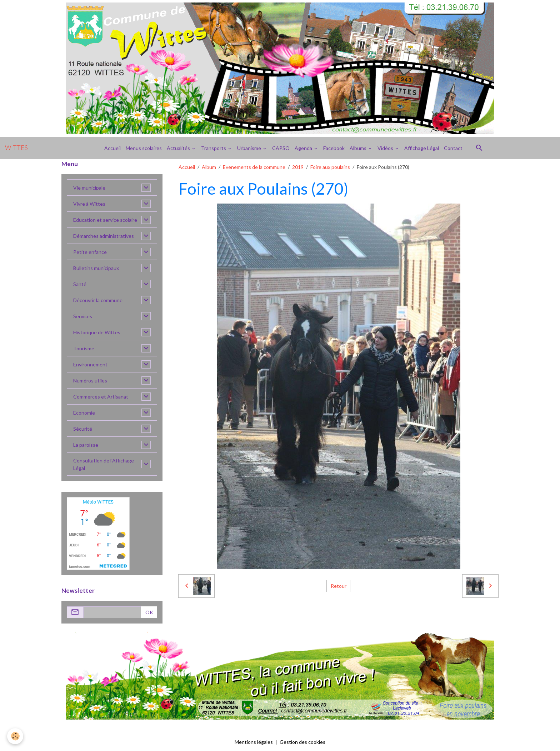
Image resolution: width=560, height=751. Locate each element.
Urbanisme (250, 148)
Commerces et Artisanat (101, 397)
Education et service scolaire (105, 220)
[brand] (16, 148)
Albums (359, 148)
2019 (298, 167)
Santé (80, 284)
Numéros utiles (90, 380)
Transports (214, 148)
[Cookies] (15, 736)
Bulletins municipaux (96, 268)
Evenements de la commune (254, 167)
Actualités (179, 148)
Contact (453, 148)
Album (209, 167)
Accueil (112, 148)
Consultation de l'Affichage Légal (104, 464)
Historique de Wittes (97, 332)
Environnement (90, 364)
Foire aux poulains (330, 167)
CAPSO (281, 148)
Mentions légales (254, 742)
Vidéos (386, 148)
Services (83, 316)
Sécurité (83, 429)
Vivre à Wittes (89, 204)
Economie (84, 413)
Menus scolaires (144, 148)
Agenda (304, 148)
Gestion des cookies (302, 742)
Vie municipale (89, 188)
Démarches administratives (104, 236)
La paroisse (86, 445)
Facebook (334, 148)
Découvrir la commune (98, 300)
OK (149, 612)
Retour (339, 586)
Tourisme (84, 348)
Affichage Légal (422, 148)
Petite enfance (90, 252)
